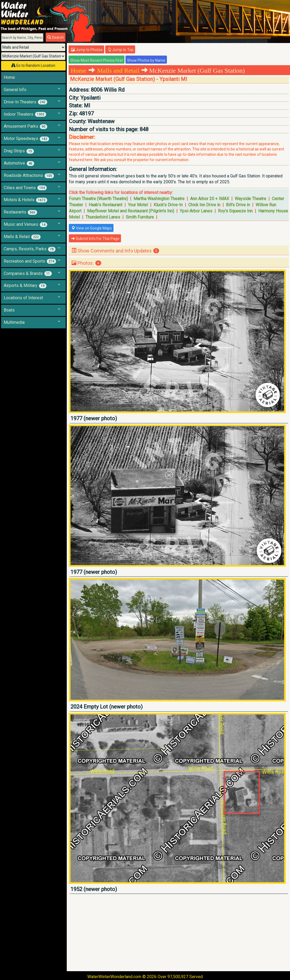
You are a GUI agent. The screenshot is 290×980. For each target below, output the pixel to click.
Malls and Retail (118, 71)
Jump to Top (121, 50)
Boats (9, 310)
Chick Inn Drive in (204, 205)
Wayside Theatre (250, 199)
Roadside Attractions (29, 176)
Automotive (19, 163)
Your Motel (138, 205)
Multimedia (14, 322)
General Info (15, 90)
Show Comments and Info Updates (115, 251)
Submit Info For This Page (95, 239)
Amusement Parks (26, 126)
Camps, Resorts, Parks (30, 249)
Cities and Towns (25, 188)
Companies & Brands (28, 274)
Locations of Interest (23, 298)
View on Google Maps (92, 228)
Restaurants (20, 212)
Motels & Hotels (26, 200)
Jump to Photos (87, 50)
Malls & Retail (22, 237)
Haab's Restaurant (105, 205)
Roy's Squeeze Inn (235, 211)
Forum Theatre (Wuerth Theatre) (98, 199)
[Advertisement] (179, 932)
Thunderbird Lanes (103, 217)
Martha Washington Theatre (159, 199)
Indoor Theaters (25, 114)
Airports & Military (25, 286)
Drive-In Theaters (26, 102)
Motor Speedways (26, 139)
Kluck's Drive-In (168, 205)
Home (9, 77)
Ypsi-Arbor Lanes (196, 211)
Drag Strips (19, 151)
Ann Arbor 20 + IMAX (210, 199)
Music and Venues (26, 224)
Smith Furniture (140, 217)
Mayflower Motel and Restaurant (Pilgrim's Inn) (131, 211)
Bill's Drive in (238, 205)
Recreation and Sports (30, 261)
